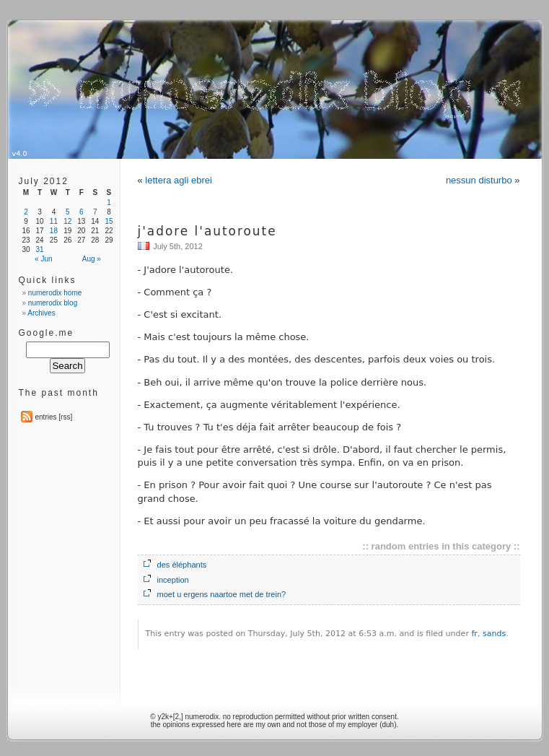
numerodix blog (53, 303)
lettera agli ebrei (179, 180)
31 (40, 249)
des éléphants (182, 565)
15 (109, 221)
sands (494, 634)
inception (173, 580)
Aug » (92, 259)
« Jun (43, 259)
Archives (41, 313)
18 (54, 231)
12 (67, 221)
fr (474, 634)
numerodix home (55, 293)
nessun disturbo (479, 180)
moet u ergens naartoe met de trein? (222, 594)
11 (54, 221)
